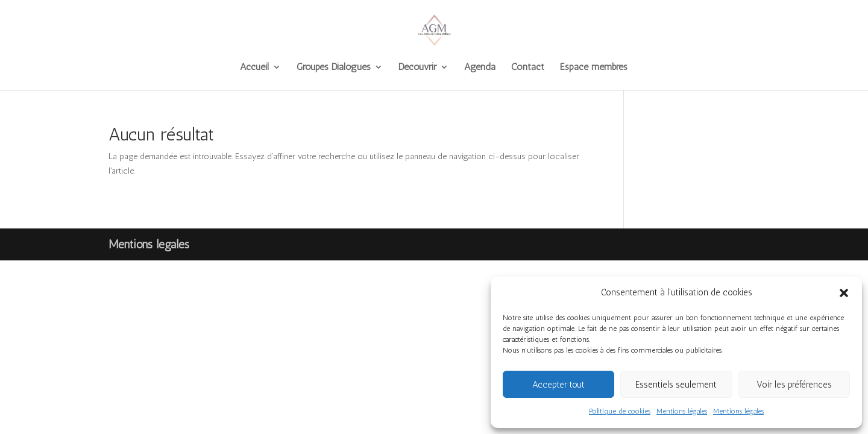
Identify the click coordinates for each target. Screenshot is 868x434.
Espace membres (594, 68)
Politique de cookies (620, 411)
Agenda (480, 68)
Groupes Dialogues (334, 68)
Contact (528, 68)
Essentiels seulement (676, 385)
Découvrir (417, 68)
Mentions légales (682, 411)
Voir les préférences (794, 385)
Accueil (254, 68)
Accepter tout (558, 385)
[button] (844, 293)
